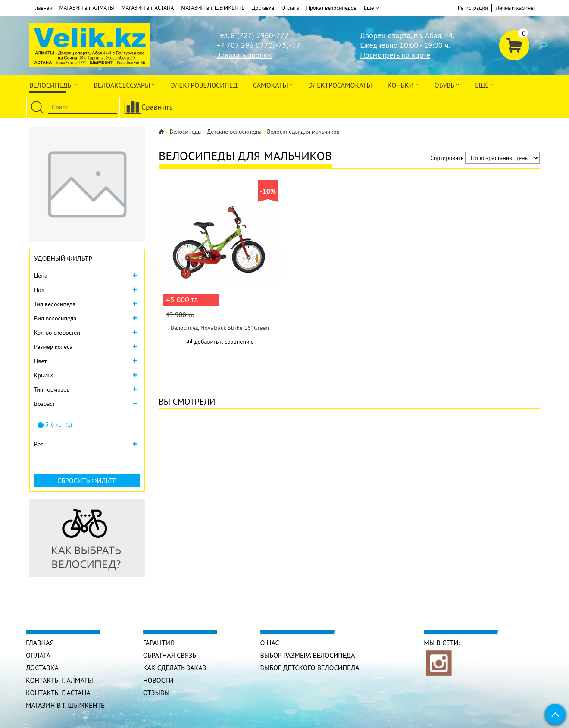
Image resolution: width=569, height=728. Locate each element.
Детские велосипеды (234, 132)
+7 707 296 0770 (245, 45)
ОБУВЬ (447, 84)
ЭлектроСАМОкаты (340, 85)
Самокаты (273, 84)
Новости (158, 680)
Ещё (371, 8)
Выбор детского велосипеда (310, 668)
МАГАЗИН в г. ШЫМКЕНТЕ (213, 8)
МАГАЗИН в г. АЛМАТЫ (87, 8)
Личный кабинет (516, 8)
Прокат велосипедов (331, 8)
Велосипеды (54, 84)
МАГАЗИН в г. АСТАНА (147, 8)
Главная (43, 8)
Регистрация (473, 8)
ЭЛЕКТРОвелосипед (204, 85)
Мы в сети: (442, 643)
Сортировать (447, 158)
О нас (270, 643)
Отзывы (156, 693)
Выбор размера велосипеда (308, 655)
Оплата (290, 8)
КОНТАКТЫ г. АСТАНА (58, 693)
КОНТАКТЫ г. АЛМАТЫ (59, 680)
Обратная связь (170, 655)
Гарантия (159, 643)
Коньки (403, 84)
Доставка (263, 8)
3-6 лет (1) (55, 424)
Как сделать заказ (175, 668)
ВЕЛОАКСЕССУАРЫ (124, 84)
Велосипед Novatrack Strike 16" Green (220, 328)
